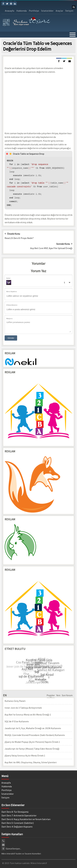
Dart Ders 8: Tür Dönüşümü (15, 812)
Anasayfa (10, 11)
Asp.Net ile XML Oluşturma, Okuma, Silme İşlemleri (31, 762)
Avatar (8, 278)
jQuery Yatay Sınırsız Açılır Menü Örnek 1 (25, 756)
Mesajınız (9, 319)
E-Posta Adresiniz (12, 305)
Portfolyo (34, 11)
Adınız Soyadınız (12, 292)
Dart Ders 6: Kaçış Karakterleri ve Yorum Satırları (26, 819)
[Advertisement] (38, 103)
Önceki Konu (12, 234)
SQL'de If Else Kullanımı (17, 721)
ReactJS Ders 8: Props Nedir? (19, 238)
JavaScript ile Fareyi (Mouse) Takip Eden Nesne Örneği (32, 749)
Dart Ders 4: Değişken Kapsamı (17, 827)
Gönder (11, 338)
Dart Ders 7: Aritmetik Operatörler (19, 815)
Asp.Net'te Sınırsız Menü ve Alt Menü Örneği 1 (28, 715)
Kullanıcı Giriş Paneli (15, 701)
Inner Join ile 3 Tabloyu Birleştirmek (23, 708)
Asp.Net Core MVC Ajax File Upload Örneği (51, 248)
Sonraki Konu (64, 244)
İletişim (69, 11)
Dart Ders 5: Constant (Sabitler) (18, 823)
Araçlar (59, 11)
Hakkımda (22, 11)
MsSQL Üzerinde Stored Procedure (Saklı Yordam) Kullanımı (35, 735)
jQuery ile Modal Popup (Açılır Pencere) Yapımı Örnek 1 (32, 742)
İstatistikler (47, 11)
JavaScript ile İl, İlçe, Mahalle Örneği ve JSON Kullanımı (33, 728)
